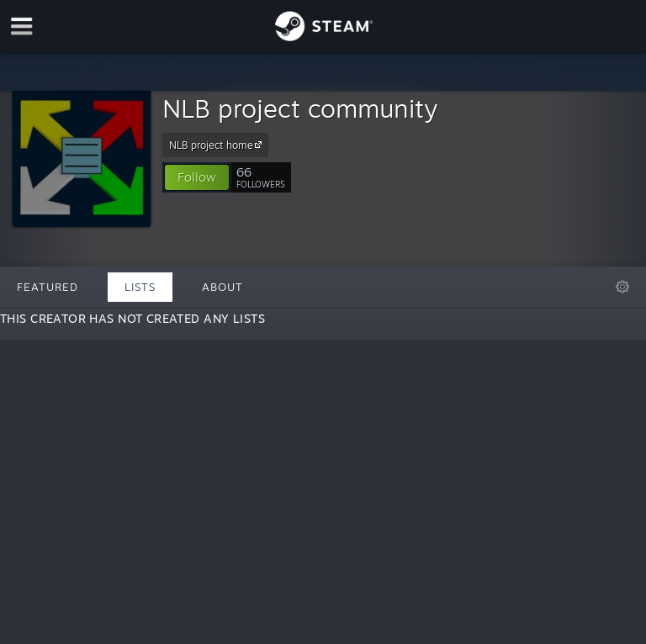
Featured (48, 287)
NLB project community (300, 108)
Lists (140, 287)
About (222, 287)
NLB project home (218, 145)
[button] (197, 177)
